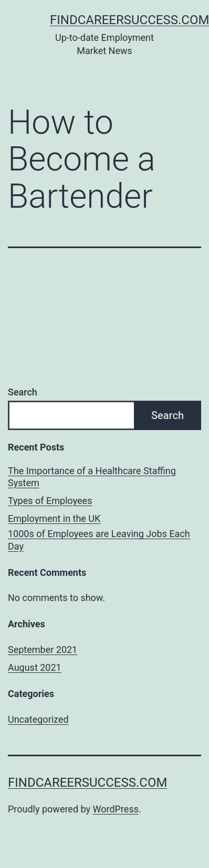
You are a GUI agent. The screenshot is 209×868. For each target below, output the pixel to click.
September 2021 (43, 650)
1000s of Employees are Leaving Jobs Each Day (99, 540)
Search (23, 392)
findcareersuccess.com (87, 783)
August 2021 (35, 667)
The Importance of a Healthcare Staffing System (92, 477)
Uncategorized (38, 719)
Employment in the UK (54, 518)
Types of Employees (50, 501)
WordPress (116, 809)
